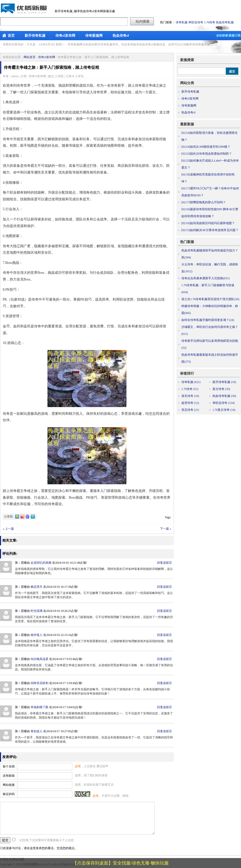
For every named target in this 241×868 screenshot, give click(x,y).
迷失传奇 (190, 396)
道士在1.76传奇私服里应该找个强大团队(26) (210, 299)
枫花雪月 (37, 587)
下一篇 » (166, 529)
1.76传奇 (210, 22)
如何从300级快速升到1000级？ (206, 147)
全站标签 (222, 35)
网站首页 (30, 57)
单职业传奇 (196, 22)
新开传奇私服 (35, 36)
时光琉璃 (37, 611)
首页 (11, 36)
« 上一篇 (8, 529)
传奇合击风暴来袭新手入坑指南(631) (205, 278)
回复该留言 (164, 563)
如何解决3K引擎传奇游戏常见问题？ (210, 230)
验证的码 (9, 794)
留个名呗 (9, 766)
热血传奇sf (121, 36)
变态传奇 (190, 410)
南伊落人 (37, 635)
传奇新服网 (94, 36)
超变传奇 (190, 403)
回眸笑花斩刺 (40, 683)
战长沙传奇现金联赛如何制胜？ (207, 154)
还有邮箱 (9, 776)
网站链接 (9, 785)
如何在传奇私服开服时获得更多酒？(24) (208, 320)
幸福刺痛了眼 (40, 707)
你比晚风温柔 (40, 659)
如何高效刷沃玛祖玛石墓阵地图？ (208, 223)
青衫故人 (37, 731)
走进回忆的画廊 (41, 563)
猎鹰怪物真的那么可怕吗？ (204, 202)
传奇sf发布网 (65, 36)
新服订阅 (235, 35)
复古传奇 (221, 389)
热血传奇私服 (225, 22)
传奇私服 (182, 22)
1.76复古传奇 (224, 410)
